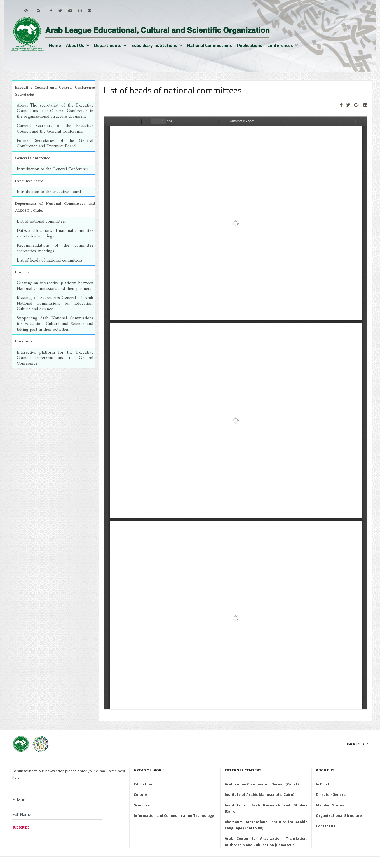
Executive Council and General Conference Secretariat (55, 91)
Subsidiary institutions (154, 45)
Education (143, 784)
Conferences (280, 45)
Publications (250, 45)
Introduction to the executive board (49, 192)
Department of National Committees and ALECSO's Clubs (55, 207)
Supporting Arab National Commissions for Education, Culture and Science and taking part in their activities (55, 324)
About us (75, 45)
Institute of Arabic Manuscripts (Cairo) (259, 794)
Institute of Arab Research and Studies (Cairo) (266, 808)
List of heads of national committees (50, 260)
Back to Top (357, 744)
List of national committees (41, 222)
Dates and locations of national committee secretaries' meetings (55, 234)
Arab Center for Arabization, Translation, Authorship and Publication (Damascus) (266, 842)
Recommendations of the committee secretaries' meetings (55, 248)
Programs (24, 341)
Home (55, 45)
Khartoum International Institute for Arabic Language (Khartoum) (266, 825)
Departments (108, 45)
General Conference (33, 158)
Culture (140, 794)
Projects (22, 272)
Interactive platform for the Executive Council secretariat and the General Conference (55, 358)
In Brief (323, 784)
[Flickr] (90, 11)
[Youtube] (70, 11)
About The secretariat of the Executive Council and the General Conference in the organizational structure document (55, 111)
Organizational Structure (339, 815)
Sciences (142, 805)
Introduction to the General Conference (53, 169)
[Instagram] (80, 11)
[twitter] (60, 11)
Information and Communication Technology (174, 815)
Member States (330, 805)
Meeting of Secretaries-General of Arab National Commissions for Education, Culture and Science (55, 304)
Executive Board (29, 181)
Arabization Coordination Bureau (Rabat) (262, 784)
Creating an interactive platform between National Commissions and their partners (55, 286)
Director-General (331, 794)
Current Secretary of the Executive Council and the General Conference (55, 129)
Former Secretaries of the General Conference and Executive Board (55, 144)
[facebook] (51, 11)
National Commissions (209, 45)
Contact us (326, 826)
